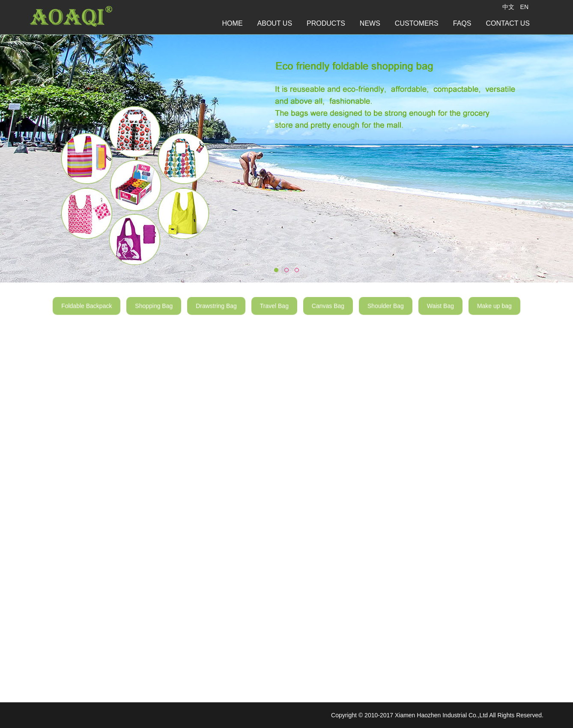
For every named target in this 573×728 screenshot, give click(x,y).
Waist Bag (440, 311)
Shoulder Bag (386, 311)
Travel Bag (274, 311)
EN (524, 7)
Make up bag (494, 311)
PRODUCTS (326, 23)
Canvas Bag (328, 311)
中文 (508, 7)
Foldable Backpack (87, 311)
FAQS (462, 23)
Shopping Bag (154, 311)
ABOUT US (275, 23)
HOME (233, 23)
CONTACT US (508, 23)
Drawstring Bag (216, 311)
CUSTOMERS (417, 23)
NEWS (370, 23)
